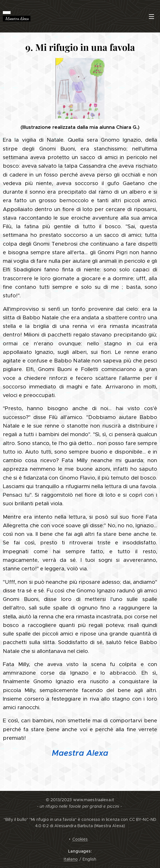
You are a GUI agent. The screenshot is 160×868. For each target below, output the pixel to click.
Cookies (80, 839)
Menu (151, 17)
